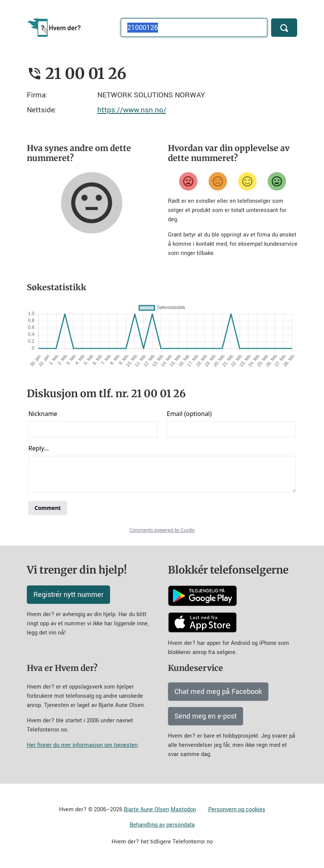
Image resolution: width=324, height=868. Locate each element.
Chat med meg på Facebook (218, 692)
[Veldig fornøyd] (277, 181)
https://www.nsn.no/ (132, 110)
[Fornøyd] (247, 181)
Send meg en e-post (206, 716)
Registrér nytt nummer (68, 595)
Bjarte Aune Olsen (146, 810)
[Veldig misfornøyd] (188, 181)
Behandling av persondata (162, 825)
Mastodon (183, 810)
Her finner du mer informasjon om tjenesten (82, 745)
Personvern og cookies (237, 810)
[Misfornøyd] (218, 181)
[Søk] (284, 28)
